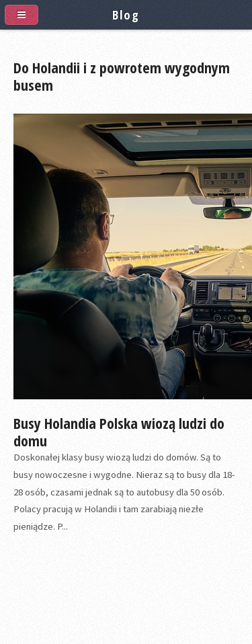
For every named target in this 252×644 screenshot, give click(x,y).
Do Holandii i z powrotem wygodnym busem (122, 76)
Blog (126, 14)
